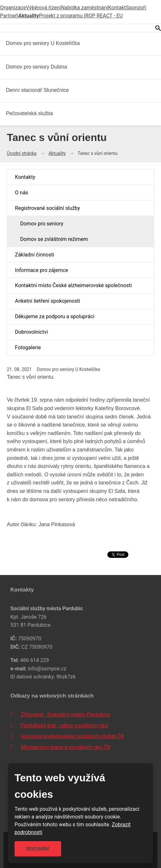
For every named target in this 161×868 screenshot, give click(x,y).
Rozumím (38, 849)
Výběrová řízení (43, 8)
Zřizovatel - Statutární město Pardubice (65, 715)
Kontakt (117, 8)
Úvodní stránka (22, 153)
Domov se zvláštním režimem (54, 239)
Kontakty (25, 177)
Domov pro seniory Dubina (36, 67)
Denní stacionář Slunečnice (37, 90)
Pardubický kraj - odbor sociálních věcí (64, 726)
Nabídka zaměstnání (84, 8)
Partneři (9, 16)
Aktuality (28, 16)
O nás (21, 193)
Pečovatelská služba (29, 113)
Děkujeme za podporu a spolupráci (55, 316)
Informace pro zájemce (41, 270)
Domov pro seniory (42, 224)
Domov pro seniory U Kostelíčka (43, 43)
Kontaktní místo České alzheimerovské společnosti (73, 285)
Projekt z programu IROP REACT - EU (81, 16)
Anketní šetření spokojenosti (47, 301)
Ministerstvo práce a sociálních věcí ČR (65, 747)
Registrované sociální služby (47, 208)
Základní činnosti (34, 255)
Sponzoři (136, 8)
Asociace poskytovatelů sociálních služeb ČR (72, 736)
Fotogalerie (28, 347)
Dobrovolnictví (31, 332)
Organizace (13, 8)
